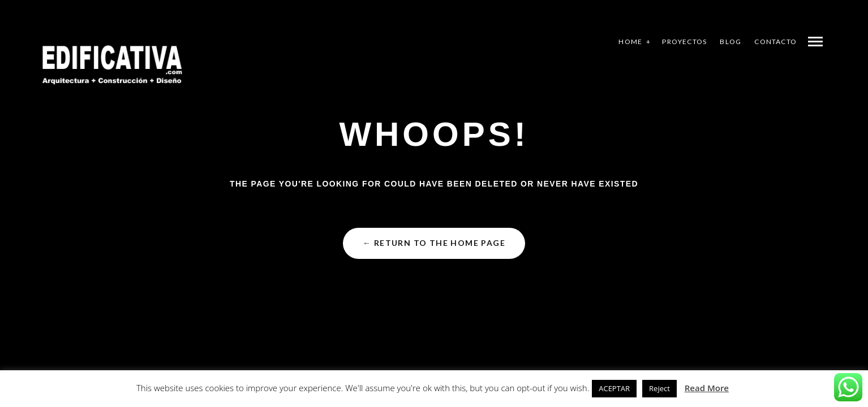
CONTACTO (775, 42)
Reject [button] (659, 388)
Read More (707, 388)
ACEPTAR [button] (614, 388)
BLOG (731, 42)
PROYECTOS (684, 42)
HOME (630, 42)
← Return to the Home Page (434, 243)
